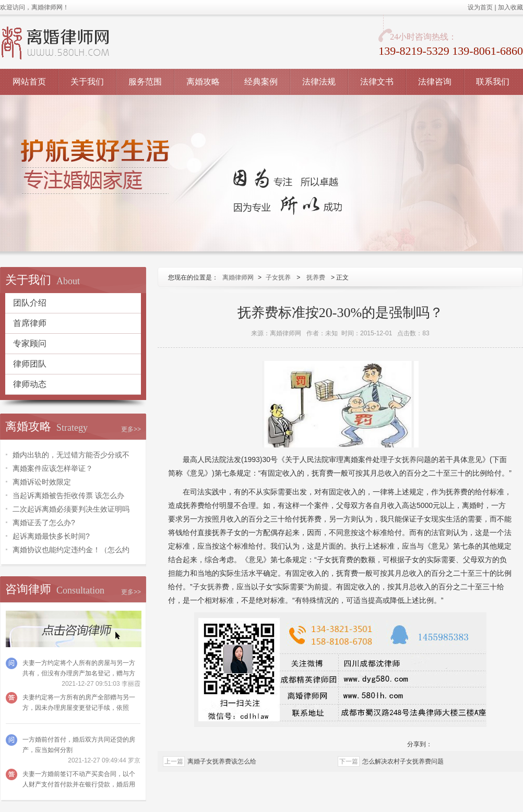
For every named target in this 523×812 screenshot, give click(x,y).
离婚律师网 (238, 277)
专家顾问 (30, 343)
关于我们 (87, 82)
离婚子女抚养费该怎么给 (222, 761)
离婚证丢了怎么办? (44, 523)
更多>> (131, 429)
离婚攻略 (203, 82)
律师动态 (30, 384)
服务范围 (145, 82)
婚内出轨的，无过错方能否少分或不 (71, 455)
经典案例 (261, 82)
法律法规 (319, 82)
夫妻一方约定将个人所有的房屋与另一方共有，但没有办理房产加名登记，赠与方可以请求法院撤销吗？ (79, 673)
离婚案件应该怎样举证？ (53, 468)
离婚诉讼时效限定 (42, 482)
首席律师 (30, 323)
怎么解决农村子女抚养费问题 (403, 761)
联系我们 (493, 82)
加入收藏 (510, 7)
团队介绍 (30, 303)
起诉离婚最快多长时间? (51, 536)
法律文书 (377, 82)
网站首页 (29, 82)
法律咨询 (435, 82)
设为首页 (480, 7)
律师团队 (30, 364)
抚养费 (316, 277)
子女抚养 (278, 277)
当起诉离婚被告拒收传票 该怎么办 (68, 495)
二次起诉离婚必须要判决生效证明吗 (71, 509)
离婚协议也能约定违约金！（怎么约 (71, 550)
